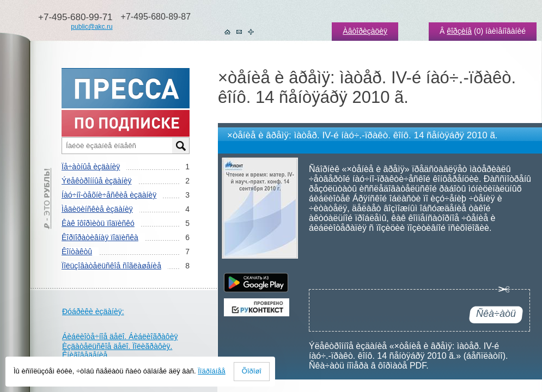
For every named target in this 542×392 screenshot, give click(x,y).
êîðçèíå (459, 31)
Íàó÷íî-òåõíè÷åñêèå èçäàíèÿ (109, 195)
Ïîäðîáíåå (212, 371)
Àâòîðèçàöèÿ (365, 31)
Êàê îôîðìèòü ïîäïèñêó (98, 223)
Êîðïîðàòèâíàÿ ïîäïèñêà (100, 237)
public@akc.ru (92, 27)
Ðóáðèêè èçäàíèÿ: (93, 311)
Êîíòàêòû (77, 252)
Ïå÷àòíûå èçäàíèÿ (91, 167)
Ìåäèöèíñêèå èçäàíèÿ (97, 209)
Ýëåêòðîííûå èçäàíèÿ (96, 181)
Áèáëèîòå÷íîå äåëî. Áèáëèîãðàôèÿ (120, 336)
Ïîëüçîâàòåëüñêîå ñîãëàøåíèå (111, 266)
